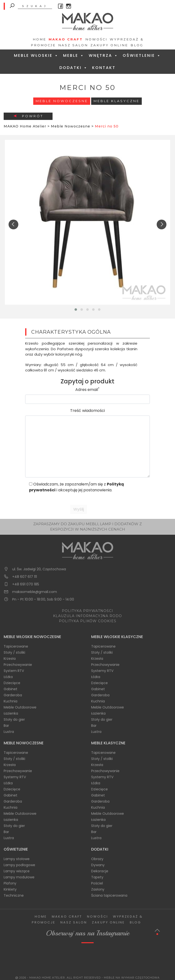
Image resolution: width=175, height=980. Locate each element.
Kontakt (104, 68)
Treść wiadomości (87, 411)
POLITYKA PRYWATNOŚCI (87, 611)
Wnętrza (104, 55)
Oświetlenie (142, 55)
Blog (137, 45)
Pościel (97, 883)
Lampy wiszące (17, 871)
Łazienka (11, 713)
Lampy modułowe (19, 877)
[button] (76, 310)
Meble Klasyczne (117, 101)
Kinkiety (10, 889)
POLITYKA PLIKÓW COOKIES (88, 621)
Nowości (96, 39)
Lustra (9, 732)
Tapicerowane (16, 646)
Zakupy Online (109, 45)
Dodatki (74, 68)
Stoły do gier (14, 719)
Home (39, 39)
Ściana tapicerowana (109, 895)
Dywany (98, 865)
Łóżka (8, 677)
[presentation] (13, 224)
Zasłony (98, 889)
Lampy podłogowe (19, 865)
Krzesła (10, 659)
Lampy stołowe (17, 859)
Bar (6, 726)
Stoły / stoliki (14, 652)
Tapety (97, 877)
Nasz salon (73, 45)
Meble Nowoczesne (62, 101)
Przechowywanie (18, 665)
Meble (74, 55)
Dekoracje (100, 871)
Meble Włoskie (36, 55)
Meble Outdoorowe (20, 707)
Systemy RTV (102, 671)
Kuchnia (11, 701)
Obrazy (97, 859)
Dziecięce (12, 683)
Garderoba (13, 695)
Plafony (10, 883)
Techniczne (14, 895)
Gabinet (11, 689)
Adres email (87, 390)
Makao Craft (66, 39)
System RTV (14, 671)
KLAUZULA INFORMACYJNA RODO (87, 616)
